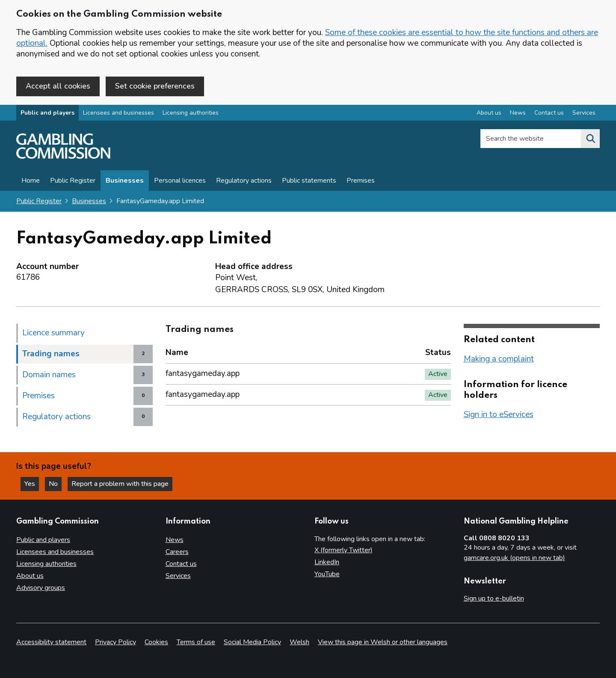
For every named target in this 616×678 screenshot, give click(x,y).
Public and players (47, 113)
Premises (361, 181)
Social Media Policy (252, 642)
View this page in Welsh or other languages (383, 642)
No (55, 484)
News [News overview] (518, 113)
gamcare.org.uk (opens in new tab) (514, 558)
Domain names (49, 375)
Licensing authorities (191, 113)
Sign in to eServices (499, 414)
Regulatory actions (244, 181)
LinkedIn (327, 562)
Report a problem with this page (120, 484)
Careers (177, 552)
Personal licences (180, 181)
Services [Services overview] (584, 113)
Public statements (309, 181)
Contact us (181, 564)
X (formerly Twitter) (344, 550)
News (175, 540)
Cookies (156, 642)
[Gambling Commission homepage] (63, 157)
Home (31, 181)
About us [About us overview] (489, 113)
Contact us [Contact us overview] (549, 113)
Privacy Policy (115, 642)
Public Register (73, 181)
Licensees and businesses (118, 113)
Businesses (125, 181)
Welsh (299, 642)
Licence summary (53, 333)
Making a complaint (499, 359)
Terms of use (196, 642)
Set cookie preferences (155, 86)
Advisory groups (41, 588)
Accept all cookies (58, 86)
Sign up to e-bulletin (494, 598)
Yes (32, 484)
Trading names (51, 354)
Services (178, 576)
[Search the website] (590, 139)
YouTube (327, 574)
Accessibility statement (51, 642)
